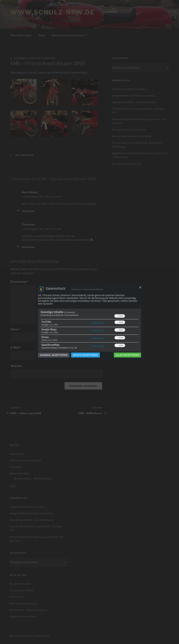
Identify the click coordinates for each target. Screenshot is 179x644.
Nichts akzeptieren (85, 355)
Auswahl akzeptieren (54, 355)
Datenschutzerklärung (93, 289)
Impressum (76, 289)
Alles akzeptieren (127, 355)
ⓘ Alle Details (97, 323)
